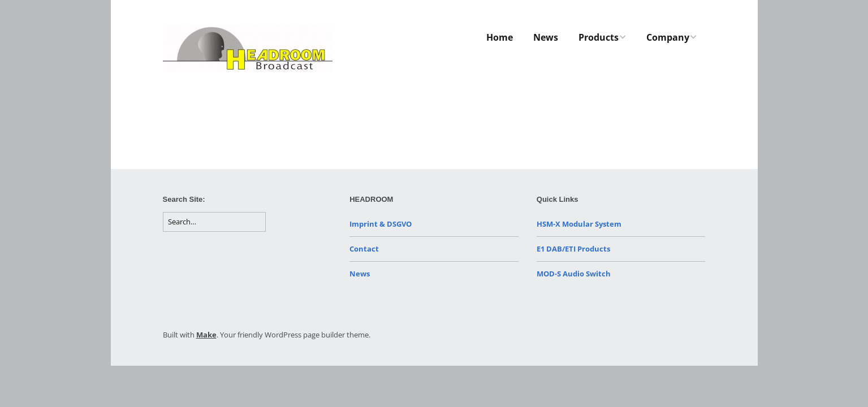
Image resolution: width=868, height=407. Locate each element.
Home (500, 37)
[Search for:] (214, 222)
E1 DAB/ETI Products (573, 249)
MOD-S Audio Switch (574, 274)
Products (599, 37)
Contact (364, 249)
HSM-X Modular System (579, 224)
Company (668, 37)
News (546, 37)
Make (206, 335)
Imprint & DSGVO (381, 224)
